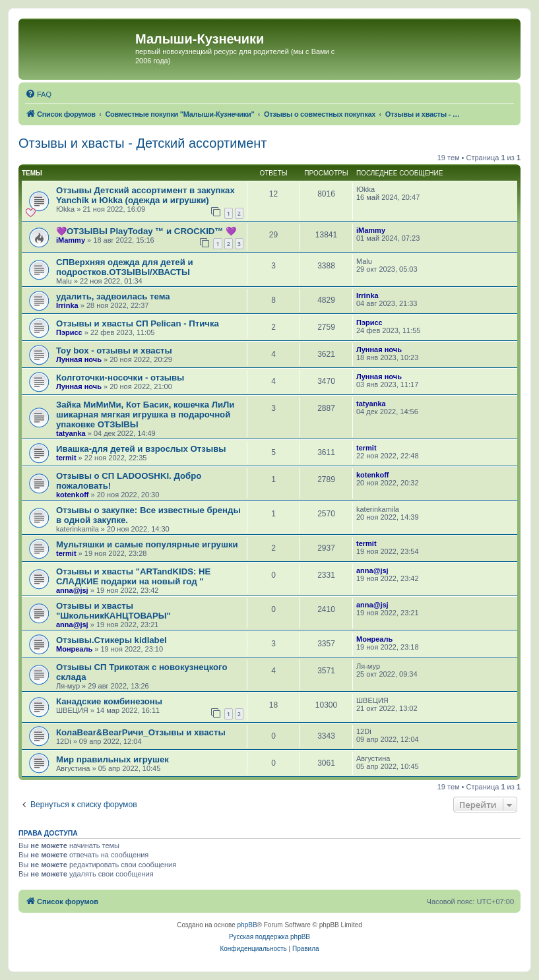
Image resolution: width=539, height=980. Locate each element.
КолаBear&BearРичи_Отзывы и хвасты (141, 732)
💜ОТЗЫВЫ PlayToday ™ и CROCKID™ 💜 (146, 231)
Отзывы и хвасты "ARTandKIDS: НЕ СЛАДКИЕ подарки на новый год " (133, 576)
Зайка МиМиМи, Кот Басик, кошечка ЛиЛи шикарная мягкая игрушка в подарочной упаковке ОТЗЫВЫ (145, 414)
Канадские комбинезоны (109, 701)
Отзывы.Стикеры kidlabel (111, 640)
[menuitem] (38, 94)
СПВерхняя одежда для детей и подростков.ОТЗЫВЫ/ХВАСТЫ (125, 267)
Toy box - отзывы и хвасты (114, 351)
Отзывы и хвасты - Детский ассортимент (143, 143)
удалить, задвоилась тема (113, 296)
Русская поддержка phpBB (269, 937)
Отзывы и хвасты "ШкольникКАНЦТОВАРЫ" (113, 611)
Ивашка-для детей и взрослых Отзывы (141, 449)
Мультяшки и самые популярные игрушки (147, 544)
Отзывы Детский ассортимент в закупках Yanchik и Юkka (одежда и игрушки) (145, 195)
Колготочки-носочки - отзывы (120, 378)
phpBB (247, 925)
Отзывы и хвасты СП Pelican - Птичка (138, 323)
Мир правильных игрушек (112, 759)
